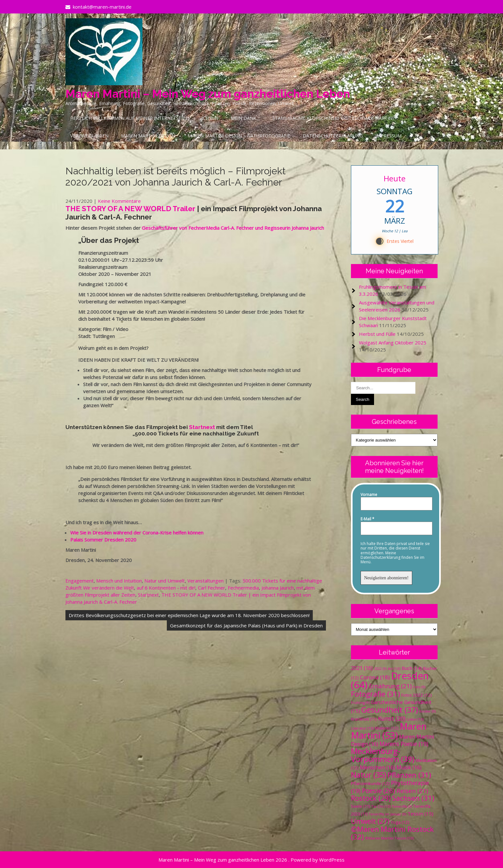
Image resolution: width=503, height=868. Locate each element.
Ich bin (210, 118)
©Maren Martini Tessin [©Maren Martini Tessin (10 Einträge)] (389, 838)
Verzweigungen (89, 136)
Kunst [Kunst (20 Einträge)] (392, 718)
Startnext (202, 427)
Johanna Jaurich (278, 588)
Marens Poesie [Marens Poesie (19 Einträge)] (404, 744)
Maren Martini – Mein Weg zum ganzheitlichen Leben (208, 94)
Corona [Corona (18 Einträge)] (375, 677)
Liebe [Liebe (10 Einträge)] (415, 719)
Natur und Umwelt (165, 581)
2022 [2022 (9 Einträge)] (380, 669)
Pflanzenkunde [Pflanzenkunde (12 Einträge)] (370, 783)
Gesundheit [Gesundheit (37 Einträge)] (390, 710)
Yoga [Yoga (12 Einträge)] (400, 822)
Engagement (80, 581)
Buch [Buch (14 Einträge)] (412, 668)
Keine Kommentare (119, 201)
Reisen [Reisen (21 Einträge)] (412, 791)
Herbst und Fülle (377, 334)
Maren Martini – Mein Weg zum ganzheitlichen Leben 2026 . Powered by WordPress (251, 860)
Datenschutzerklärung (333, 136)
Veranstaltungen (205, 581)
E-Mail (367, 519)
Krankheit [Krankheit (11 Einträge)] (364, 719)
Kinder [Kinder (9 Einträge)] (427, 711)
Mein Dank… (245, 118)
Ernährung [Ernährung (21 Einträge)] (390, 686)
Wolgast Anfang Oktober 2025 (393, 343)
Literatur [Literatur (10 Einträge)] (362, 728)
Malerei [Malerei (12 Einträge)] (387, 728)
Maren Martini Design (148, 136)
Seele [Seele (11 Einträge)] (360, 806)
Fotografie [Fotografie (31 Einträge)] (375, 694)
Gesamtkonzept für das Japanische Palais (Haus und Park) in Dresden (246, 625)
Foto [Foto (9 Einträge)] (419, 687)
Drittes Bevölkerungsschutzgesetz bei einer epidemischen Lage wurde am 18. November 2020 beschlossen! (189, 615)
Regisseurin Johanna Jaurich (294, 228)
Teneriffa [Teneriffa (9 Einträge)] (402, 806)
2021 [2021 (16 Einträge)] (362, 668)
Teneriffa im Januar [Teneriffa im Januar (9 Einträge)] (388, 814)
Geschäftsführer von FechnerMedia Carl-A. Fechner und (203, 228)
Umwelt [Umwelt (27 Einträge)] (370, 821)
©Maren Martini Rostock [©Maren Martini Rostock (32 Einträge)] (392, 833)
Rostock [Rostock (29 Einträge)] (371, 798)
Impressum (388, 136)
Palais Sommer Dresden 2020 (103, 540)
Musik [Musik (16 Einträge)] (409, 767)
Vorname (369, 495)
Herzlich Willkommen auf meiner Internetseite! (130, 118)
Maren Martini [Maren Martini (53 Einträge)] (389, 731)
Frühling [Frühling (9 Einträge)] (360, 703)
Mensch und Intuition (119, 581)
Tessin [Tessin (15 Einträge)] (420, 814)
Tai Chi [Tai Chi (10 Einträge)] (381, 806)
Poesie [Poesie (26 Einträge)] (379, 790)
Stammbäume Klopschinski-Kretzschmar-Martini (333, 118)
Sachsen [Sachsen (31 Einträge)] (413, 798)
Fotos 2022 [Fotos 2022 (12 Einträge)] (417, 695)
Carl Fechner (212, 588)
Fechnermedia (243, 588)
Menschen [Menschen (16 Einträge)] (378, 767)
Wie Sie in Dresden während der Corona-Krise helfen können (137, 533)
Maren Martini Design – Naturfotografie (239, 136)
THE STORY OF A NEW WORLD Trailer (131, 209)
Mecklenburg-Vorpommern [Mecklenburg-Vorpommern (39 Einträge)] (383, 755)
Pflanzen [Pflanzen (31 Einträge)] (409, 775)
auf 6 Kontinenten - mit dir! (166, 588)
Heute (395, 178)
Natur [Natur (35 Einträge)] (369, 775)
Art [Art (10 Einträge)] (394, 669)
